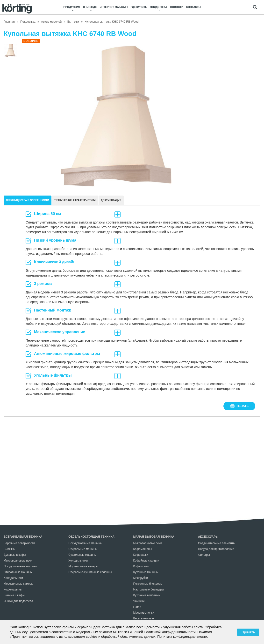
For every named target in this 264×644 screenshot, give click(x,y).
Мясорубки (141, 578)
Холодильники (13, 578)
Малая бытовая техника (154, 537)
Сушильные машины (82, 555)
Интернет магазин (114, 7)
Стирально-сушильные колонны (90, 572)
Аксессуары (208, 537)
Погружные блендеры (148, 584)
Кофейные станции (146, 561)
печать (243, 406)
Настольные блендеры (149, 590)
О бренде (90, 7)
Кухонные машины (146, 572)
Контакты (194, 7)
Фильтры (204, 555)
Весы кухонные (144, 618)
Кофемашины (13, 590)
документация (111, 200)
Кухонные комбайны (147, 595)
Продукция (72, 7)
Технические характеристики (75, 200)
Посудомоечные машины (21, 566)
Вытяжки (10, 549)
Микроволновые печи (18, 561)
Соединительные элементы (217, 543)
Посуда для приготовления (216, 549)
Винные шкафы (14, 595)
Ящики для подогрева (18, 601)
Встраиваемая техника (23, 537)
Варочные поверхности (19, 543)
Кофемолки (141, 566)
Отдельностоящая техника (91, 537)
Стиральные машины (18, 572)
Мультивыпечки (144, 613)
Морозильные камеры (18, 584)
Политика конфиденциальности (182, 637)
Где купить (139, 7)
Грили (137, 607)
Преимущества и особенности (28, 200)
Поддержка (159, 7)
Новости (177, 7)
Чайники (139, 601)
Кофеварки (141, 555)
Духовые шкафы (15, 555)
